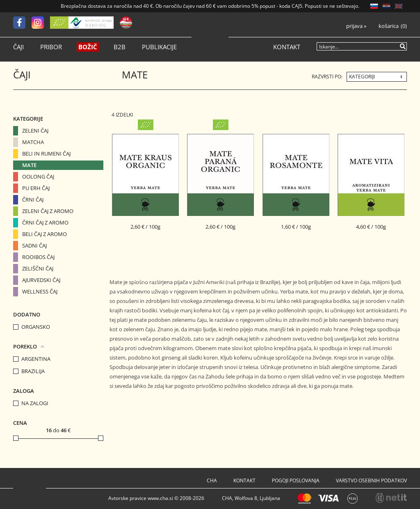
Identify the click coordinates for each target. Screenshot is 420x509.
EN (399, 6)
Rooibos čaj (38, 257)
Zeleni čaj (35, 131)
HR (386, 6)
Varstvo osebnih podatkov (371, 480)
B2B (120, 47)
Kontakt (287, 47)
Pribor (51, 47)
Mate (29, 165)
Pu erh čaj (36, 188)
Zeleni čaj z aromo (48, 211)
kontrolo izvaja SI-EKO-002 (98, 23)
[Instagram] (41, 23)
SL (374, 6)
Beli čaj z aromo (45, 234)
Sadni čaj (34, 245)
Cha (212, 480)
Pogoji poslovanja (296, 480)
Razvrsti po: (327, 77)
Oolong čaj (38, 177)
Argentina (36, 359)
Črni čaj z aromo (45, 222)
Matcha (33, 142)
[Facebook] (22, 23)
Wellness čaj (40, 291)
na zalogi (35, 403)
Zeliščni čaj (38, 268)
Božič (88, 47)
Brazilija (33, 371)
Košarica (389, 26)
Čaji (18, 47)
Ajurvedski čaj (41, 280)
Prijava (356, 26)
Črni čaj (33, 199)
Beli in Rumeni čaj (46, 154)
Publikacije (159, 47)
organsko (36, 327)
